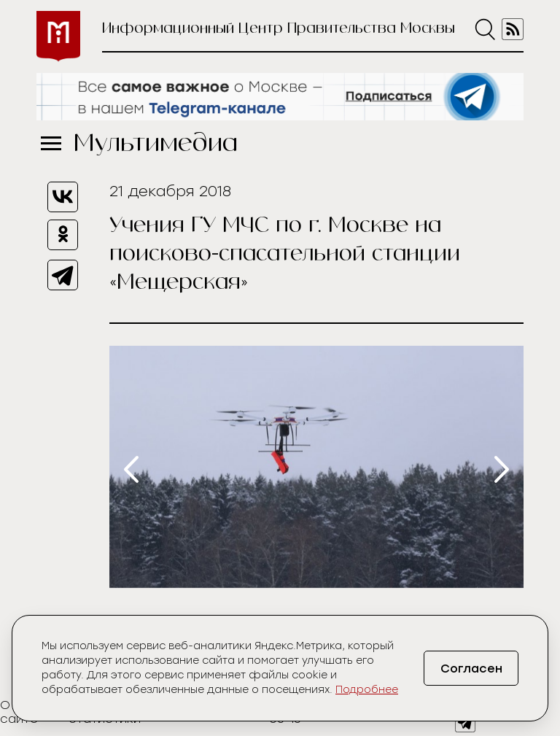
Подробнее (367, 690)
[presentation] (131, 469)
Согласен (471, 669)
